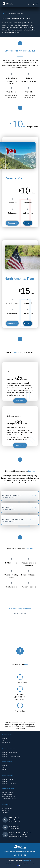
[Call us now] (20, 689)
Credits (33, 863)
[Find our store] (20, 705)
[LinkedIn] (25, 855)
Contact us (6, 810)
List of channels (7, 808)
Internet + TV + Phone (9, 784)
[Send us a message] (20, 677)
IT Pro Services (7, 794)
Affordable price (11, 587)
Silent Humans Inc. (27, 861)
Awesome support (29, 587)
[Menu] (37, 4)
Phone (4, 770)
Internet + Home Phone (10, 752)
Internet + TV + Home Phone (11, 757)
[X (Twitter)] (18, 855)
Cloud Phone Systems (9, 796)
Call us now (20, 694)
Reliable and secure (29, 575)
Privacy (16, 863)
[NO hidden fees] (11, 559)
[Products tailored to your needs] (29, 559)
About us (5, 813)
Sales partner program (9, 799)
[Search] (33, 4)
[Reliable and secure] (29, 571)
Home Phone (7, 743)
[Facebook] (15, 855)
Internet (5, 738)
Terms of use (9, 863)
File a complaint (24, 863)
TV (3, 740)
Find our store (20, 711)
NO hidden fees (11, 563)
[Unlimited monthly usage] (11, 571)
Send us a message (20, 683)
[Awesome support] (29, 583)
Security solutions (8, 792)
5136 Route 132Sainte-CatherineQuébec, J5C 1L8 (15, 820)
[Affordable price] (11, 583)
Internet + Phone (8, 779)
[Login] (29, 4)
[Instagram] (22, 855)
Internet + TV (6, 754)
